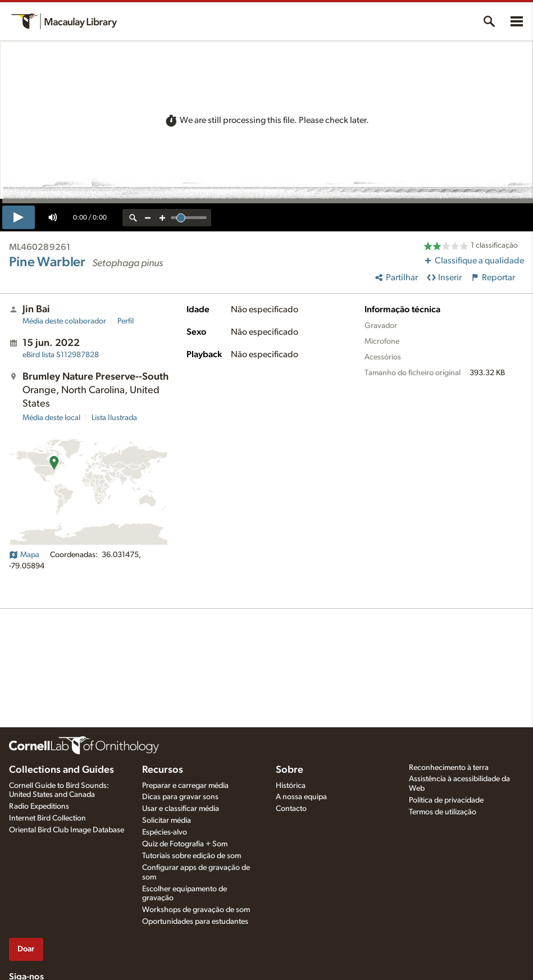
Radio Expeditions (39, 806)
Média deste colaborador (64, 321)
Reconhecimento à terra (449, 768)
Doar (26, 949)
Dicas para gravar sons (180, 797)
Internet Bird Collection (47, 818)
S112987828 (61, 355)
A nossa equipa (301, 797)
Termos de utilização (443, 812)
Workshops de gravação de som (196, 910)
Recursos (163, 770)
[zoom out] (148, 218)
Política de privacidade (446, 800)
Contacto (291, 809)
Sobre (290, 770)
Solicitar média (167, 821)
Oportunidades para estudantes (195, 922)
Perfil (126, 321)
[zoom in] (162, 218)
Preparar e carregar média (185, 786)
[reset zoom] (133, 218)
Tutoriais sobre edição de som (192, 856)
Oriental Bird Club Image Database (67, 830)
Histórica (291, 786)
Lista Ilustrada (114, 418)
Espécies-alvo (165, 832)
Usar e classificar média (181, 809)
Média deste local (51, 418)
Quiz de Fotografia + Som (185, 844)
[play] (19, 217)
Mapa (24, 555)
